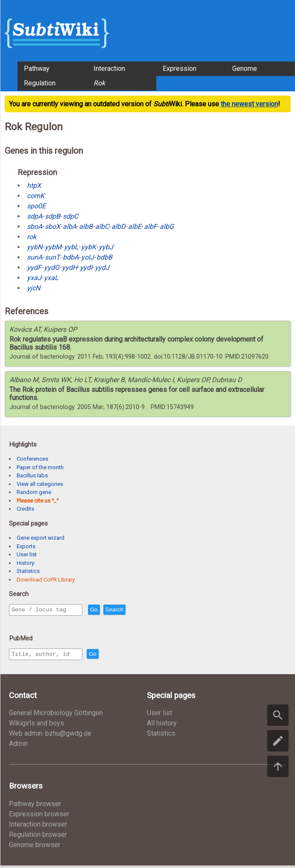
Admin (18, 746)
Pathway (37, 69)
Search (133, 610)
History (25, 563)
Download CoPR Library (46, 580)
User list (27, 554)
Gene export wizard (41, 538)
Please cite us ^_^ (38, 501)
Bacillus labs (32, 475)
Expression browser (39, 817)
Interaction (109, 69)
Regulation (40, 83)
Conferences (32, 459)
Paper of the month (40, 467)
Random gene (34, 492)
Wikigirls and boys (37, 726)
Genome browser (35, 847)
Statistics (28, 571)
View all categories (40, 484)
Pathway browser (35, 806)
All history (162, 726)
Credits (25, 509)
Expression (180, 69)
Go (112, 610)
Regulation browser (38, 837)
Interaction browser (38, 827)
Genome (245, 69)
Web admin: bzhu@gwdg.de (50, 736)
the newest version (249, 104)
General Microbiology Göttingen (56, 715)
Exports (26, 546)
